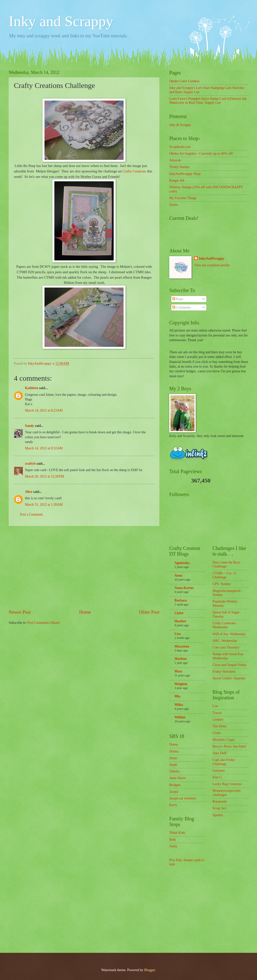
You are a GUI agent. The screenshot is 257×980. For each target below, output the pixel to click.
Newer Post (20, 612)
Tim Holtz (220, 726)
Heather (180, 621)
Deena (174, 744)
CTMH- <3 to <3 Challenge (224, 575)
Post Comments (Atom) (44, 623)
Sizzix (174, 205)
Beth (172, 840)
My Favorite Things (183, 198)
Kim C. (218, 777)
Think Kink (177, 833)
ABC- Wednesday (225, 641)
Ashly (173, 846)
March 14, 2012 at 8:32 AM (44, 448)
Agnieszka (182, 563)
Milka (179, 705)
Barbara (181, 600)
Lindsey (218, 719)
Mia (177, 696)
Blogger (150, 970)
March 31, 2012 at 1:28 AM (44, 505)
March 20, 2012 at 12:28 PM (44, 476)
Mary (179, 671)
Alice (29, 492)
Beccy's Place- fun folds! (230, 746)
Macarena (182, 646)
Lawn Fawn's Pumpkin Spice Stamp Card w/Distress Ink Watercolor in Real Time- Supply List (208, 101)
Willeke (180, 717)
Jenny (173, 758)
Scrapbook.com (180, 147)
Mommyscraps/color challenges (227, 793)
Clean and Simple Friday (230, 665)
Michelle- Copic (224, 740)
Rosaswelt (220, 802)
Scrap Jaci (219, 808)
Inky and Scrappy (61, 21)
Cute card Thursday (226, 647)
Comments (182, 307)
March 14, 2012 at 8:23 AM (44, 410)
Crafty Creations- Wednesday (224, 625)
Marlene (181, 659)
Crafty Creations (134, 171)
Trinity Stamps (179, 167)
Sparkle (218, 815)
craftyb (30, 464)
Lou (215, 706)
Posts (178, 299)
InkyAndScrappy (212, 259)
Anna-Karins (184, 588)
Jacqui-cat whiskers (183, 798)
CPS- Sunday (222, 584)
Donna (174, 751)
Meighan (181, 684)
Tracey (217, 713)
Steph (173, 765)
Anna (178, 575)
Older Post (149, 612)
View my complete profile (212, 265)
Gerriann (219, 771)
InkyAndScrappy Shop (185, 174)
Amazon (175, 160)
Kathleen (32, 388)
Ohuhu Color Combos (184, 81)
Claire (179, 613)
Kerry (173, 805)
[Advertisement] (84, 567)
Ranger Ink (177, 180)
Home (85, 612)
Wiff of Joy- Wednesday (229, 634)
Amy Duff (220, 753)
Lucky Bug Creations (227, 784)
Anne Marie (177, 778)
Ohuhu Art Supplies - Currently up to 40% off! (201, 154)
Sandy (30, 426)
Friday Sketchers (224, 672)
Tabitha (174, 771)
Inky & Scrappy (180, 125)
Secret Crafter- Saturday (229, 678)
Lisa (178, 634)
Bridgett (175, 785)
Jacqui (174, 792)
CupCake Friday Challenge (224, 762)
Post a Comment (31, 514)
